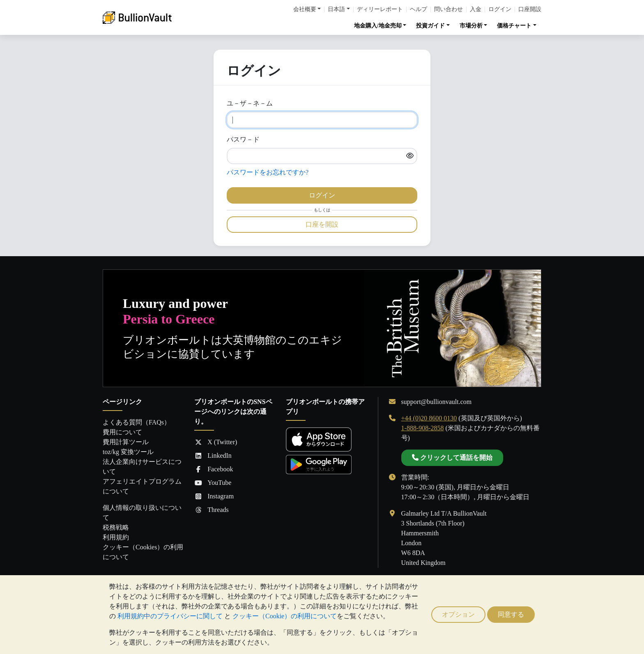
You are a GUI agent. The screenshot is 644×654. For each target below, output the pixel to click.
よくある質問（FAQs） (137, 422)
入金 (476, 9)
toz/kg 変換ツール (128, 452)
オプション (458, 614)
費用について (122, 432)
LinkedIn (213, 456)
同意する (511, 614)
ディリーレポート (380, 9)
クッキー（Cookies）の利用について (143, 552)
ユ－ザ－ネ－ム (250, 103)
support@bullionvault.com (437, 402)
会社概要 (305, 9)
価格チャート (514, 26)
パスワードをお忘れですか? (268, 172)
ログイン (500, 9)
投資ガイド (430, 26)
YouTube (213, 483)
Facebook (214, 469)
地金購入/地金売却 (378, 26)
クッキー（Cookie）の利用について (285, 616)
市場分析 (471, 26)
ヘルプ (419, 9)
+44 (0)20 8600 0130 (429, 418)
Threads (212, 510)
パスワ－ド (243, 139)
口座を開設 (322, 224)
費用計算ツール (126, 442)
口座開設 (530, 9)
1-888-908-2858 (423, 428)
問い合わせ (448, 9)
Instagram (214, 496)
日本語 (336, 9)
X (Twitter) (216, 442)
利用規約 (116, 537)
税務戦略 (116, 527)
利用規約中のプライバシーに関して (170, 616)
